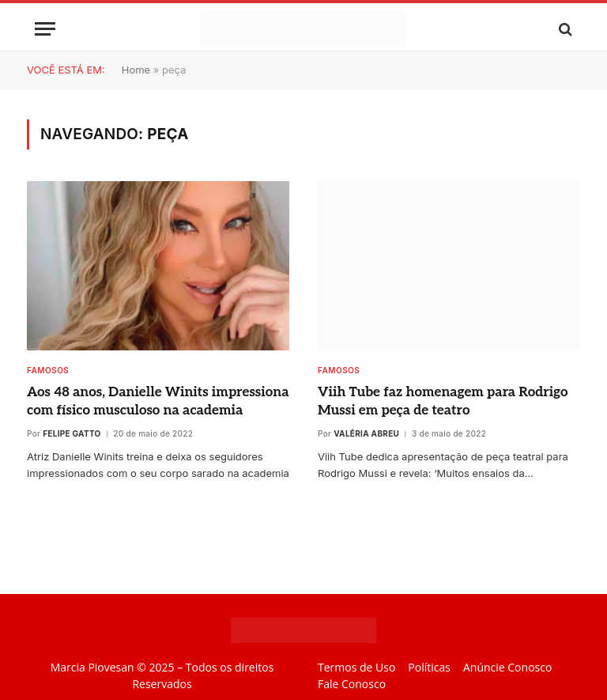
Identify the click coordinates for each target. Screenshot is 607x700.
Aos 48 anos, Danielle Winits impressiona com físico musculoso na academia (158, 401)
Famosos (48, 370)
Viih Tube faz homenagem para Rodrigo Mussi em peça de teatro (443, 401)
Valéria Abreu (366, 433)
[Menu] (45, 29)
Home (136, 70)
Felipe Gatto (72, 433)
